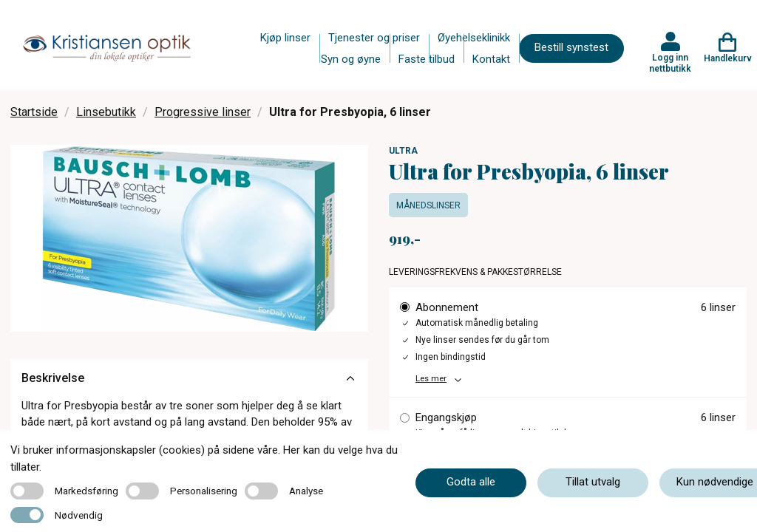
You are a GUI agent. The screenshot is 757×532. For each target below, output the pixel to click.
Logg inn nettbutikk (670, 63)
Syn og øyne (351, 59)
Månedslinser (428, 205)
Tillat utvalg (593, 482)
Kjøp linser (285, 38)
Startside (34, 112)
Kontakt (491, 59)
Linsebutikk (106, 112)
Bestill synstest (571, 47)
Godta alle (471, 482)
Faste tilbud (427, 59)
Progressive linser (203, 112)
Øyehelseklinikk (474, 38)
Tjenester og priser (374, 38)
